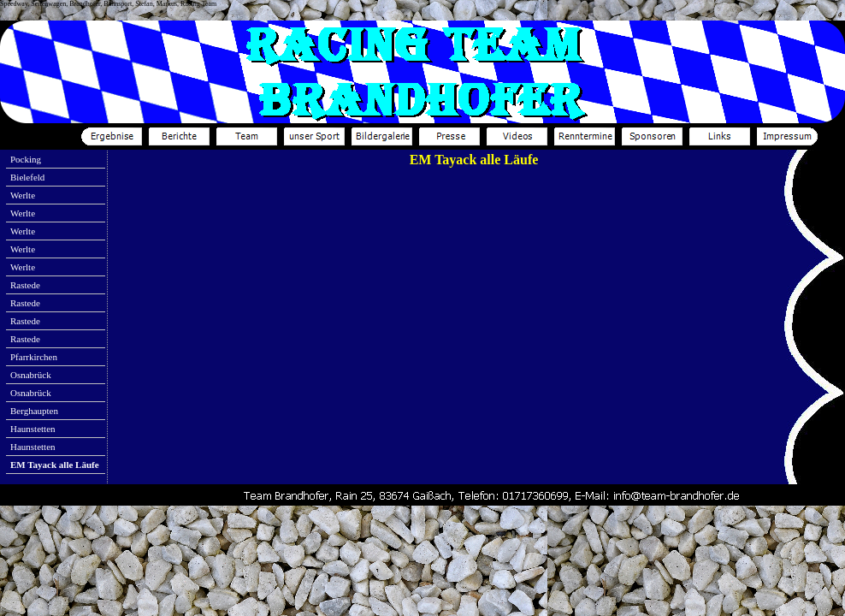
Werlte (23, 195)
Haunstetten (33, 429)
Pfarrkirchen (34, 357)
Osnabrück (31, 375)
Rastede (25, 285)
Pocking (26, 159)
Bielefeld (27, 177)
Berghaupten (34, 411)
